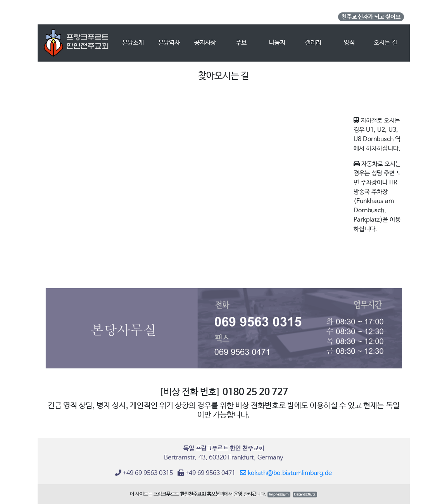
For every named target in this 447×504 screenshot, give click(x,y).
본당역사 (169, 43)
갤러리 (313, 43)
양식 (349, 43)
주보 (241, 43)
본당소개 (137, 42)
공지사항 (205, 43)
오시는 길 (385, 43)
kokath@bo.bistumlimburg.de (286, 473)
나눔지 (277, 43)
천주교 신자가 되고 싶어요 (371, 17)
